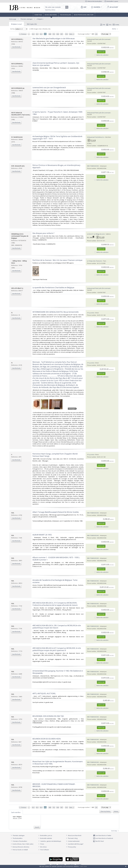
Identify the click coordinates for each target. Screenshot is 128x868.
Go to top (115, 831)
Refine (115, 29)
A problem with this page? (74, 844)
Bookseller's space (111, 1)
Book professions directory (84, 15)
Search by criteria (50, 10)
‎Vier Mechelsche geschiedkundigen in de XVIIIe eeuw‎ (54, 39)
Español (79, 864)
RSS (109, 25)
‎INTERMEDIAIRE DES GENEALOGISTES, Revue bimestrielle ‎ (56, 312)
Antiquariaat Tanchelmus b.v (96, 137)
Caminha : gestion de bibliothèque (51, 841)
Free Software (45, 850)
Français (54, 864)
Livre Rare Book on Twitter (102, 835)
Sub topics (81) (32, 24)
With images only (35, 29)
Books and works (51, 15)
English (48, 864)
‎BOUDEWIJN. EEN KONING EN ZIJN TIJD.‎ (48, 716)
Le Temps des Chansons (95, 261)
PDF (103, 25)
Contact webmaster (73, 841)
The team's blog (71, 838)
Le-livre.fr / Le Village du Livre (96, 234)
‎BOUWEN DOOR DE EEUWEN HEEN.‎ (47, 739)
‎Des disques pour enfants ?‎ (43, 233)
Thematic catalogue (26, 19)
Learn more (83, 866)
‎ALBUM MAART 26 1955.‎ (42, 535)
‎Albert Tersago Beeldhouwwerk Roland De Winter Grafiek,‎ (56, 512)
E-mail (116, 25)
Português (61, 864)
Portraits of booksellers (20, 841)
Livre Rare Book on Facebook (103, 838)
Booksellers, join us (45, 835)
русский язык (70, 864)
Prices (42, 844)
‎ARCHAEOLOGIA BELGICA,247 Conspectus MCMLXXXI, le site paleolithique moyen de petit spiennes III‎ (57, 649)
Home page (38, 15)
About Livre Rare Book (75, 835)
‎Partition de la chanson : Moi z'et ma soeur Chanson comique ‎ (58, 260)
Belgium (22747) (16, 24)
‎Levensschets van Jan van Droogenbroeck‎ (49, 87)
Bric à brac (43, 847)
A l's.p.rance (91, 313)
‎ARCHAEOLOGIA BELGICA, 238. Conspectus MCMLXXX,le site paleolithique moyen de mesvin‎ (57, 627)
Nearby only (46, 29)
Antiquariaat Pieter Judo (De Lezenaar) (99, 39)
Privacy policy (71, 847)
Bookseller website (45, 838)
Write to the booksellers (94, 1)
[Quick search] (56, 7)
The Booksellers (66, 15)
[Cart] (83, 7)
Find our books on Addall (19, 850)
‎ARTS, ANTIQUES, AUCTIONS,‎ (44, 693)
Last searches (16, 812)
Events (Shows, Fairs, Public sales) (22, 844)
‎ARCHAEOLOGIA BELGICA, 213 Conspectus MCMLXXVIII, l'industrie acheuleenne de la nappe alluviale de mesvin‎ (55, 604)
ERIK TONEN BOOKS (93, 166)
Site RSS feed (98, 841)
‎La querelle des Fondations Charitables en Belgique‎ (53, 288)
